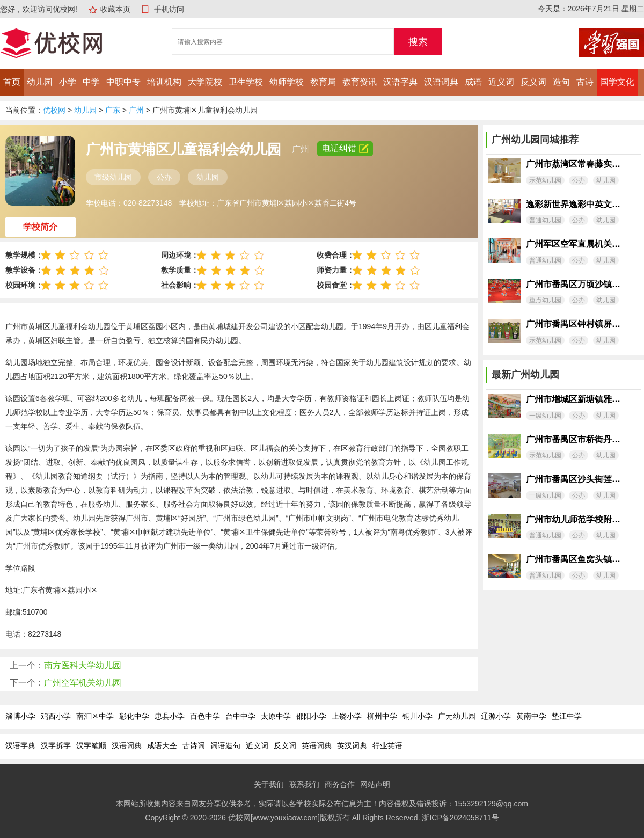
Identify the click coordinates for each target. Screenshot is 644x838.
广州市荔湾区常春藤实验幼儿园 (573, 164)
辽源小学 (496, 716)
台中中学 (240, 716)
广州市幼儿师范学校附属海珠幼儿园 (573, 519)
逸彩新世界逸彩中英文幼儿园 (573, 204)
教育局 (323, 82)
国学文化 (617, 82)
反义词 (533, 82)
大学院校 (205, 82)
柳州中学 (382, 716)
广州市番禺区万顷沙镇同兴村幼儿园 (573, 284)
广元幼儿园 (457, 716)
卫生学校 (246, 82)
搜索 (418, 42)
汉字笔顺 (91, 746)
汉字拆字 (56, 746)
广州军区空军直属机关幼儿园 (573, 244)
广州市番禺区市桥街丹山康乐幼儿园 (573, 439)
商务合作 (340, 784)
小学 (68, 82)
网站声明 (375, 784)
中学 (91, 82)
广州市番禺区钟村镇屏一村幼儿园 (573, 324)
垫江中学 (567, 716)
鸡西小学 (56, 716)
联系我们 (304, 784)
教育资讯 (360, 82)
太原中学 (276, 716)
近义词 (501, 82)
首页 (12, 82)
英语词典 (317, 746)
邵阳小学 (311, 716)
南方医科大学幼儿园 (83, 665)
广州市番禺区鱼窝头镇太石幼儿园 (573, 559)
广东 (113, 110)
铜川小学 (418, 716)
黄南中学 (531, 716)
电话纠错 (345, 148)
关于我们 (269, 784)
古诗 (585, 82)
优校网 (54, 110)
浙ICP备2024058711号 (460, 818)
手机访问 (169, 9)
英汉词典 (352, 746)
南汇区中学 (95, 716)
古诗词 (194, 746)
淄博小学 (20, 716)
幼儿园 (40, 82)
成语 (473, 82)
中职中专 (123, 82)
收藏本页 (115, 9)
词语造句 (225, 746)
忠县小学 (170, 716)
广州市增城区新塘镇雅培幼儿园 (573, 399)
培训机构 (164, 82)
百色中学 (205, 716)
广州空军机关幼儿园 (83, 683)
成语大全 (162, 746)
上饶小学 (347, 716)
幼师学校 (287, 82)
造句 (561, 82)
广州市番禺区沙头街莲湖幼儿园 (573, 479)
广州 (136, 110)
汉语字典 (400, 82)
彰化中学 (134, 716)
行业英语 (387, 746)
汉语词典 (441, 82)
